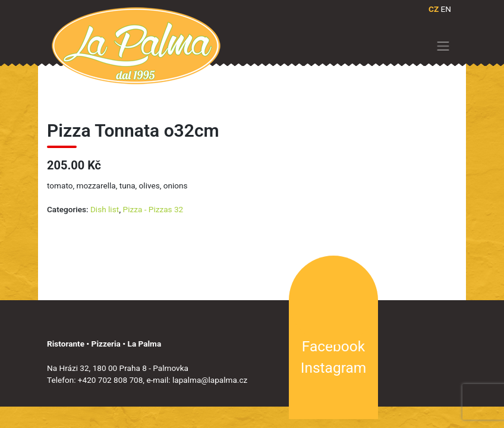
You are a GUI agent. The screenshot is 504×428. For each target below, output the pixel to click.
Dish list (105, 209)
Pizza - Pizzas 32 (153, 209)
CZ (434, 9)
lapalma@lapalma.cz (210, 380)
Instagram (333, 368)
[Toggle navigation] (443, 46)
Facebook (333, 346)
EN (446, 9)
